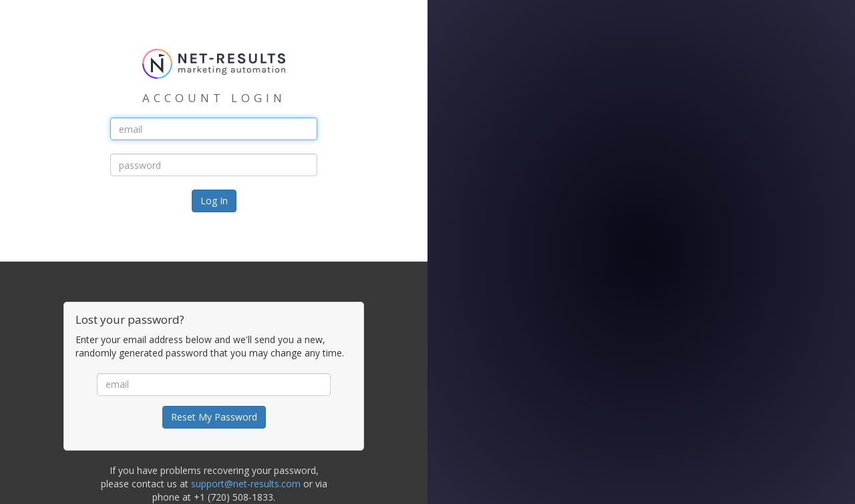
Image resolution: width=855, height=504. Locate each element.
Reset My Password (214, 417)
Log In (214, 201)
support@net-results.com (246, 484)
